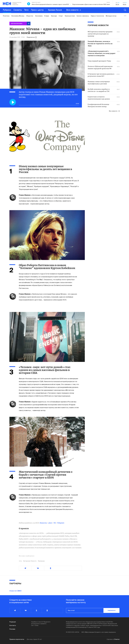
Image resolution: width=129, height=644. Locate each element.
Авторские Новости (30, 561)
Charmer (117, 639)
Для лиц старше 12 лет (34, 639)
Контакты (13, 625)
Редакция (13, 622)
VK (55, 523)
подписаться (112, 610)
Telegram (61, 523)
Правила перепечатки (17, 639)
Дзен (50, 523)
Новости (43, 523)
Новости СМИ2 (15, 591)
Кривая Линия (55, 10)
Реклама (12, 629)
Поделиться (32, 37)
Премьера (41, 561)
